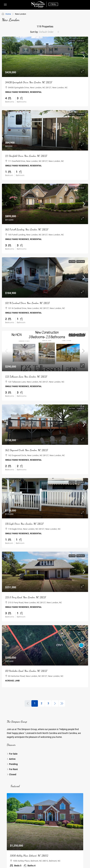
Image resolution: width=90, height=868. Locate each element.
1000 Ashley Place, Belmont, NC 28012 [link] (29, 855)
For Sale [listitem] (12, 754)
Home (8, 14)
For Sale (81, 41)
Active (72, 41)
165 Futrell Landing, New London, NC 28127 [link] (27, 229)
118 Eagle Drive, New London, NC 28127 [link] (24, 524)
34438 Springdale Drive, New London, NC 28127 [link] (29, 82)
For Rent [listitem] (12, 769)
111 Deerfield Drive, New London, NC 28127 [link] (26, 156)
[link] (45, 57)
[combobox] (49, 32)
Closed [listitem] (11, 774)
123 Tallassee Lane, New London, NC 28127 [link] (26, 376)
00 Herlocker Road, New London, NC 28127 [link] (26, 671)
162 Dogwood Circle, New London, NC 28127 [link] (26, 450)
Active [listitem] (11, 759)
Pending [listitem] (12, 764)
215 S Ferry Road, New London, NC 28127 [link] (25, 597)
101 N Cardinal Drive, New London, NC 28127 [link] (27, 303)
